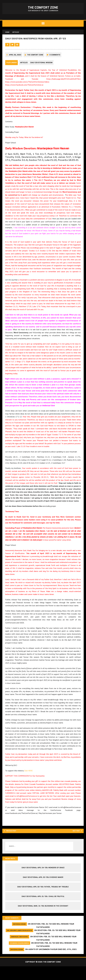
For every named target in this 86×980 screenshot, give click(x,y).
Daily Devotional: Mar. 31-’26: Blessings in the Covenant (43, 919)
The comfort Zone (36, 64)
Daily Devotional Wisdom (43, 72)
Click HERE (29, 782)
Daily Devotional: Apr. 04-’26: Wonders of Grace (43, 881)
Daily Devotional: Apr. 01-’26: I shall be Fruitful (43, 909)
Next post (75, 843)
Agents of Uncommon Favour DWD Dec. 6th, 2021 (53, 963)
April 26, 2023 (16, 64)
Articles (24, 72)
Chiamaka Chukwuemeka (19, 957)
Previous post (13, 843)
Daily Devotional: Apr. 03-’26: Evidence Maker (43, 890)
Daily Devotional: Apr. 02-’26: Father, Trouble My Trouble (43, 900)
